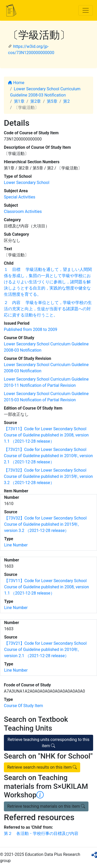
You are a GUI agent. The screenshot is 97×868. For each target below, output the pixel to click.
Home (16, 83)
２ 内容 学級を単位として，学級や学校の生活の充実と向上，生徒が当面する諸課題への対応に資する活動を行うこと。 (48, 309)
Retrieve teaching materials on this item (46, 806)
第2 (66, 101)
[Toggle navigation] (86, 10)
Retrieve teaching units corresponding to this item (48, 743)
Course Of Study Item (23, 706)
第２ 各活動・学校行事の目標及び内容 (41, 833)
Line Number (16, 545)
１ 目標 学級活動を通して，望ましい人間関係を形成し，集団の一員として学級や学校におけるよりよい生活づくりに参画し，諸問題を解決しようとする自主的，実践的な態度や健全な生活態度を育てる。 (48, 282)
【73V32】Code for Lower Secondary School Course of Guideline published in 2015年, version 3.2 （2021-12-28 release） (48, 476)
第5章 (52, 101)
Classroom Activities (23, 212)
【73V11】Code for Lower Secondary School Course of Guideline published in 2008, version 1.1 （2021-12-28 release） (46, 435)
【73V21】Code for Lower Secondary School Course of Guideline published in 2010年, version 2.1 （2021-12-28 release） (48, 456)
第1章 (19, 101)
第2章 (36, 101)
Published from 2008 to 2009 (31, 329)
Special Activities (20, 197)
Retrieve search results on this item (42, 767)
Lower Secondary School (27, 183)
